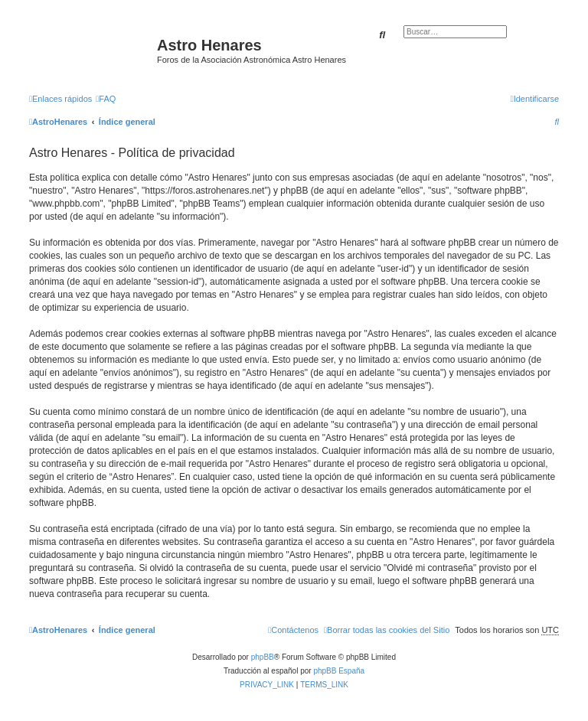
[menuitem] (106, 99)
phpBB (263, 657)
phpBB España (339, 671)
